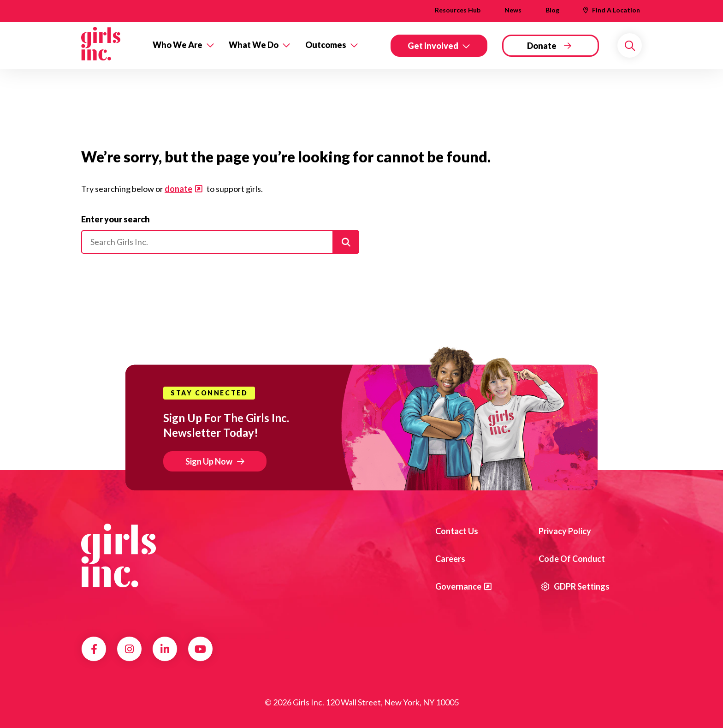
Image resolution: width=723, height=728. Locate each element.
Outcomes (326, 45)
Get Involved (433, 46)
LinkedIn (165, 649)
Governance (458, 586)
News (513, 10)
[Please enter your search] (220, 242)
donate (178, 189)
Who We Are (178, 45)
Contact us (457, 531)
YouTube (200, 649)
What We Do (254, 45)
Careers (450, 559)
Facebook (94, 649)
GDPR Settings (575, 586)
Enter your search (116, 219)
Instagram (129, 649)
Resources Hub (458, 10)
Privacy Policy (565, 531)
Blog (552, 10)
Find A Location (616, 10)
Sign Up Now (209, 461)
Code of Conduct (572, 559)
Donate (542, 46)
